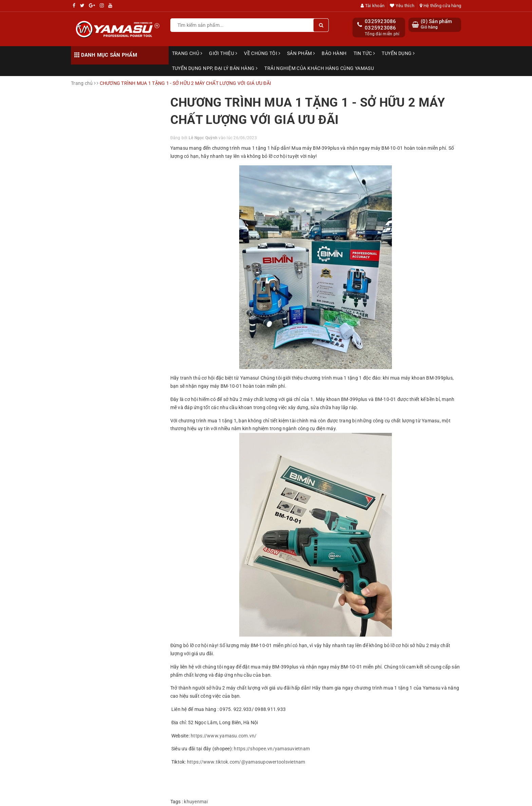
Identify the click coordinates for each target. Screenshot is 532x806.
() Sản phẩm (436, 24)
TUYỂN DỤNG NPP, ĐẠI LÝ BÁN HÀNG (215, 68)
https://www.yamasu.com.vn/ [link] (224, 736)
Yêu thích (402, 6)
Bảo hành (334, 53)
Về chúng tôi (262, 53)
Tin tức (364, 53)
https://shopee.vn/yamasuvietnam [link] (272, 749)
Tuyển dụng (398, 53)
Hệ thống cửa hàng (440, 6)
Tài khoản (373, 6)
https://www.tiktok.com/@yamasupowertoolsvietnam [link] (246, 762)
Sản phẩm (301, 53)
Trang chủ (187, 53)
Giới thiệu (223, 53)
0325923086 (381, 21)
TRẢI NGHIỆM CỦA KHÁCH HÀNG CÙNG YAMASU (319, 68)
